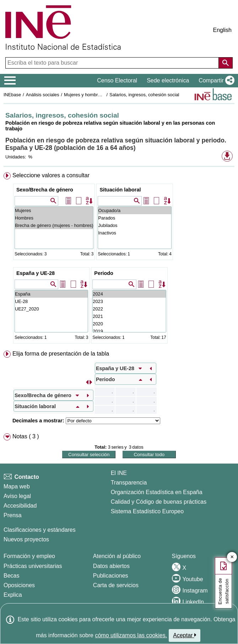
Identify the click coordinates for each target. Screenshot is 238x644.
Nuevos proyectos (26, 539)
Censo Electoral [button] (117, 80)
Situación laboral (120, 190)
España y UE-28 (36, 273)
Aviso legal (17, 496)
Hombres (54, 218)
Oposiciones (19, 585)
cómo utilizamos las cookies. (131, 635)
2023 (129, 301)
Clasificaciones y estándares (40, 530)
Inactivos (134, 233)
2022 (129, 309)
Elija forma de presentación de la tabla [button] (61, 354)
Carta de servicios (116, 585)
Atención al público (117, 556)
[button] (215, 81)
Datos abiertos (111, 566)
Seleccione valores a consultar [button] (51, 175)
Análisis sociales (43, 95)
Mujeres (54, 210)
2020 (129, 324)
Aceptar (185, 635)
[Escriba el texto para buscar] (113, 63)
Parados (134, 218)
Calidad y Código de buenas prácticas (159, 502)
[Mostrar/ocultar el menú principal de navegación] (10, 81)
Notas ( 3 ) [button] (26, 436)
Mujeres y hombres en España (95, 95)
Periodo (104, 273)
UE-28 (51, 301)
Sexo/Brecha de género (45, 190)
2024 (129, 294)
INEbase (12, 95)
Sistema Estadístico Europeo (147, 511)
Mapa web (17, 486)
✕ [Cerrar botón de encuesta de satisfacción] (232, 557)
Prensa (13, 515)
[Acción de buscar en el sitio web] (226, 63)
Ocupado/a (134, 210)
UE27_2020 (51, 309)
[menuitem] (119, 259)
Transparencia (129, 483)
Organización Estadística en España (157, 492)
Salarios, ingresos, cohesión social (144, 95)
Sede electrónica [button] (168, 80)
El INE (119, 473)
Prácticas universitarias (33, 566)
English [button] (222, 30)
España (51, 294)
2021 (129, 316)
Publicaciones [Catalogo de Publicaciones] (111, 576)
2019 (129, 331)
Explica (13, 595)
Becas (11, 576)
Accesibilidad (20, 506)
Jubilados (134, 225)
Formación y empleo (29, 556)
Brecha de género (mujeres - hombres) (54, 225)
